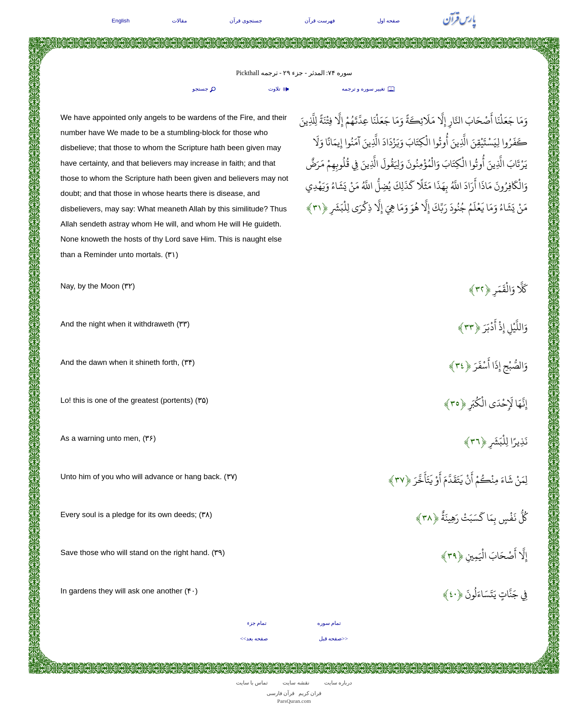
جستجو (205, 89)
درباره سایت (338, 683)
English (121, 21)
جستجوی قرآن (246, 21)
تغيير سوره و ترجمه (369, 89)
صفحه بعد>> (254, 639)
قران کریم (310, 693)
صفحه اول (389, 21)
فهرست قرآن (320, 21)
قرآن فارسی (281, 693)
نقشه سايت (296, 683)
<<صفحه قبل (333, 639)
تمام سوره (329, 623)
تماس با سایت (252, 683)
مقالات (179, 21)
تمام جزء (257, 623)
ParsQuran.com (294, 701)
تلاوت (280, 89)
